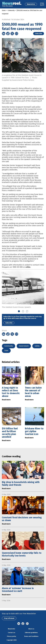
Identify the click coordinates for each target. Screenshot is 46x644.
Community (11, 10)
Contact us (12, 633)
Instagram (27, 624)
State (6, 351)
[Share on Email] (17, 34)
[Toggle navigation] (42, 4)
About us (31, 629)
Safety (37, 346)
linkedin (19, 624)
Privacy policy (11, 636)
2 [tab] (23, 311)
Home (4, 10)
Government (24, 346)
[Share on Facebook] (8, 34)
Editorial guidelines (31, 633)
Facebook (23, 624)
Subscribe (39, 34)
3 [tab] (27, 311)
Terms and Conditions (31, 636)
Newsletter (31, 4)
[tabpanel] (23, 289)
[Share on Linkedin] (4, 34)
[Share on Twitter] (12, 34)
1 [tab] (19, 311)
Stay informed (9, 618)
